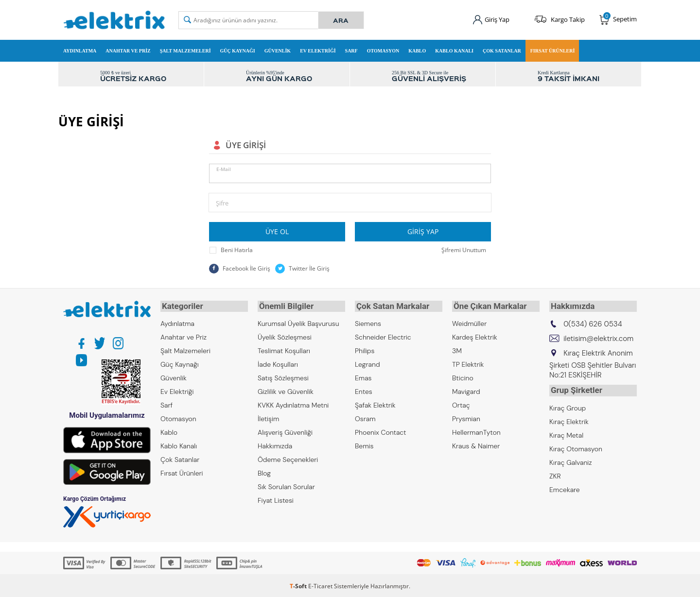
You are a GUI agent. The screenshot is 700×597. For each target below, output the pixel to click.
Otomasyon (383, 50)
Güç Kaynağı (238, 50)
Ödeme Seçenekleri (288, 458)
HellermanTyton (476, 431)
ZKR (555, 473)
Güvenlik (278, 50)
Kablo (417, 50)
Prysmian (466, 417)
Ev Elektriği (318, 50)
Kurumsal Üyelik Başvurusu (298, 322)
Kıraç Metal (566, 432)
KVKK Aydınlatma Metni (293, 404)
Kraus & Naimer (476, 444)
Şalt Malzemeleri (185, 50)
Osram (365, 417)
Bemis (364, 444)
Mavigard (466, 390)
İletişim (268, 417)
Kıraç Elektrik (569, 418)
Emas (363, 376)
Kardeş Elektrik (475, 336)
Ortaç (461, 404)
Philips (365, 349)
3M (457, 349)
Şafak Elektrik (375, 404)
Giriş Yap (423, 231)
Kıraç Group (568, 405)
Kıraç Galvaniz (571, 459)
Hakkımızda (275, 444)
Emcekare (565, 486)
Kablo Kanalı (454, 50)
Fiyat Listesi (276, 499)
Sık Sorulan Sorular (286, 485)
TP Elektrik (468, 363)
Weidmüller (469, 322)
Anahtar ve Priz (128, 50)
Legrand (367, 363)
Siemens (368, 322)
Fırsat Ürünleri (553, 50)
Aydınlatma (80, 50)
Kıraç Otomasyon (576, 445)
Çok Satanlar (502, 50)
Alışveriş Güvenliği (285, 431)
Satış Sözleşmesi (283, 376)
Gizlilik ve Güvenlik (286, 390)
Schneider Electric (383, 336)
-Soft (299, 585)
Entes (364, 390)
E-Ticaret (320, 585)
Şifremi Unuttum (464, 250)
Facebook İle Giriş (240, 269)
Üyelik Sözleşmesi (285, 336)
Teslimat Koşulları (284, 349)
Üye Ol (277, 231)
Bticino (463, 376)
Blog (264, 472)
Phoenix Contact (380, 431)
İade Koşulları (278, 363)
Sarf (351, 50)
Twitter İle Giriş (302, 269)
